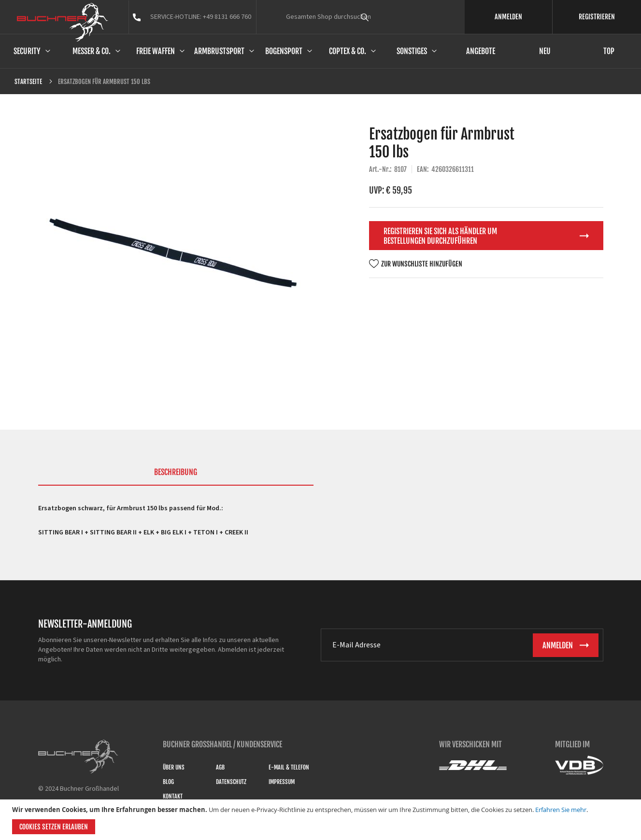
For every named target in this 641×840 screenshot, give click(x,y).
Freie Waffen (156, 51)
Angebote (481, 51)
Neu (545, 51)
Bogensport (284, 51)
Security (27, 51)
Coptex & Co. (348, 51)
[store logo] (63, 22)
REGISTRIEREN (597, 17)
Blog (168, 782)
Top (609, 51)
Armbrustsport (219, 51)
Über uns (174, 767)
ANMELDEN (508, 17)
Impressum (282, 782)
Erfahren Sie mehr (561, 810)
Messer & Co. (92, 51)
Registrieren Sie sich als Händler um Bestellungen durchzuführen (440, 236)
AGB (220, 767)
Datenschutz (231, 782)
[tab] (176, 476)
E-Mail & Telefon (289, 767)
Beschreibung (176, 472)
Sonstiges (412, 51)
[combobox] (383, 17)
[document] (322, 820)
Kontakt (173, 796)
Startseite (28, 82)
